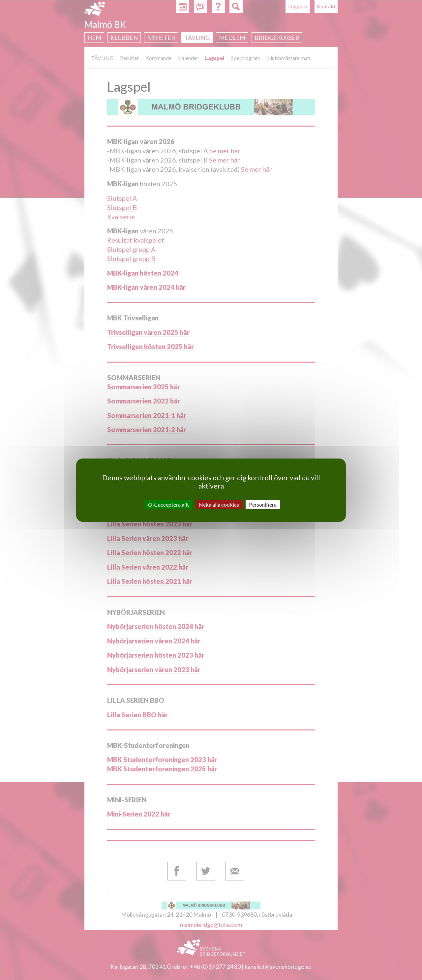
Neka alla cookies (219, 504)
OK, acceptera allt (168, 504)
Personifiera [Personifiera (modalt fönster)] (263, 504)
